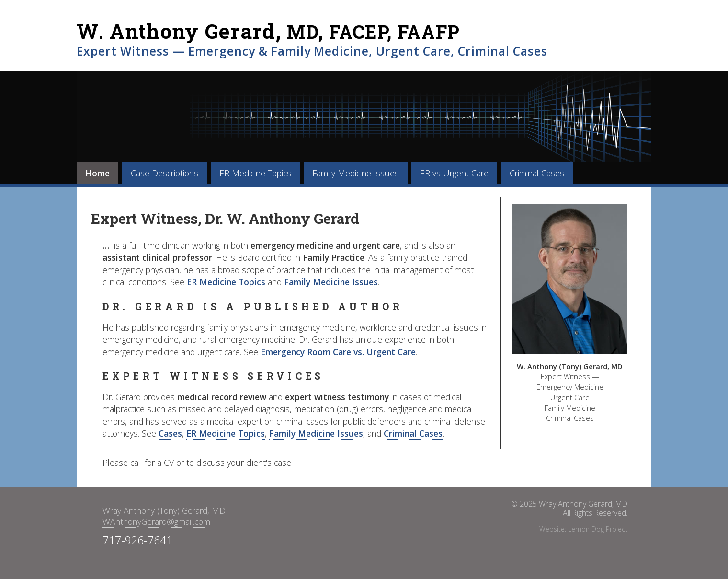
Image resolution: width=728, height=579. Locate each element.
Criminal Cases (537, 173)
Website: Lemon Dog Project (583, 529)
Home (97, 173)
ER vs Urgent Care (454, 173)
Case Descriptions (165, 173)
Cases (170, 433)
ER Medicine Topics (255, 173)
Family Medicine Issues (356, 173)
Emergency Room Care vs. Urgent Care (338, 352)
